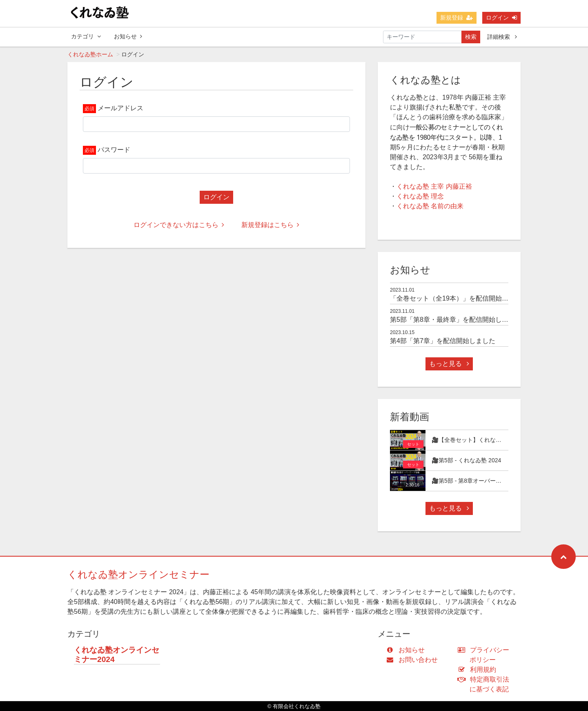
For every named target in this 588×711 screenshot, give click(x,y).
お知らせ (128, 36)
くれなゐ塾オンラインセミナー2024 (117, 655)
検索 (471, 37)
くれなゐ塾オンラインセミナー (138, 574)
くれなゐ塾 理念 (420, 196)
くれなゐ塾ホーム (90, 54)
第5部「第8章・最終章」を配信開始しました (456, 320)
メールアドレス (120, 108)
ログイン (501, 18)
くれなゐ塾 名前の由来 (430, 206)
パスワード (114, 150)
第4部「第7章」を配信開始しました (443, 341)
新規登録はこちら (270, 225)
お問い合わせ (414, 660)
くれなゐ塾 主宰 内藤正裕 (434, 186)
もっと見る (449, 364)
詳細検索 (502, 37)
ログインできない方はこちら (179, 225)
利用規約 (479, 670)
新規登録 (457, 18)
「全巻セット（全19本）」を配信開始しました (459, 298)
